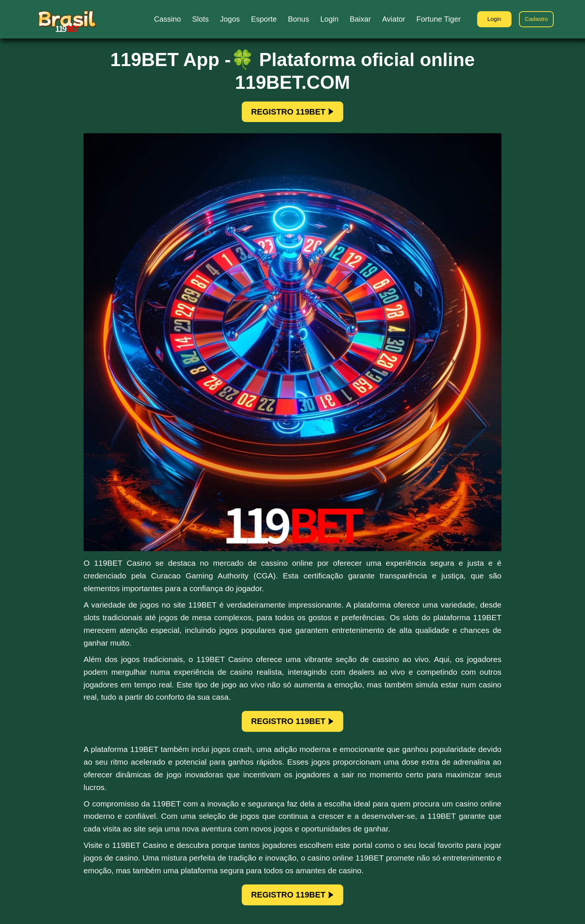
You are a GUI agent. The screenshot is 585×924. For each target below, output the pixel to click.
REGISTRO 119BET (292, 113)
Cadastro (535, 20)
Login (490, 20)
